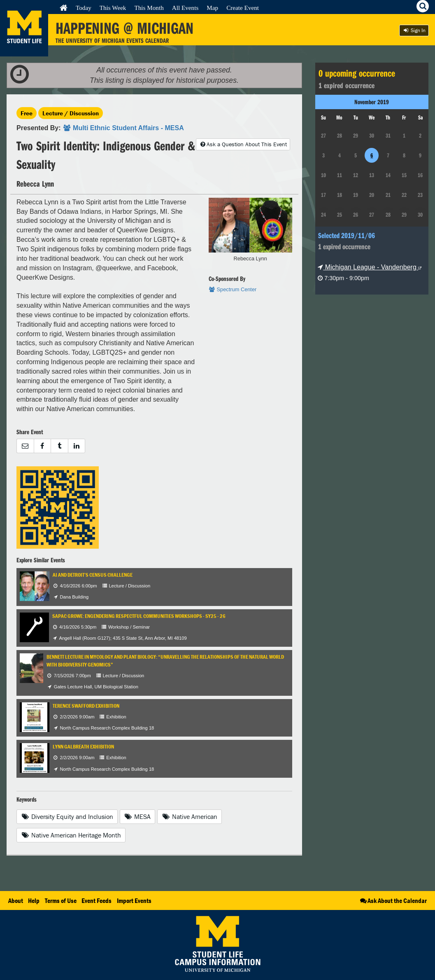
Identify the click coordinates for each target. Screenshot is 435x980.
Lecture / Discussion (71, 113)
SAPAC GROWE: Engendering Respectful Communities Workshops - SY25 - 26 (139, 616)
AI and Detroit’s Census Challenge (93, 575)
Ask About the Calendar (393, 900)
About (16, 900)
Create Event (243, 8)
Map (212, 8)
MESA (138, 816)
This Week (113, 8)
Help (34, 900)
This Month (149, 8)
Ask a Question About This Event (243, 144)
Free (27, 113)
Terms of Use (61, 900)
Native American (190, 816)
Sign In (414, 30)
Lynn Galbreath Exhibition (83, 747)
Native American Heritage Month (71, 835)
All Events (185, 8)
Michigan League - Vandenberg (370, 267)
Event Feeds (97, 900)
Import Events (134, 900)
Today (84, 8)
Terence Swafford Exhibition (86, 706)
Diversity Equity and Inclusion (67, 816)
